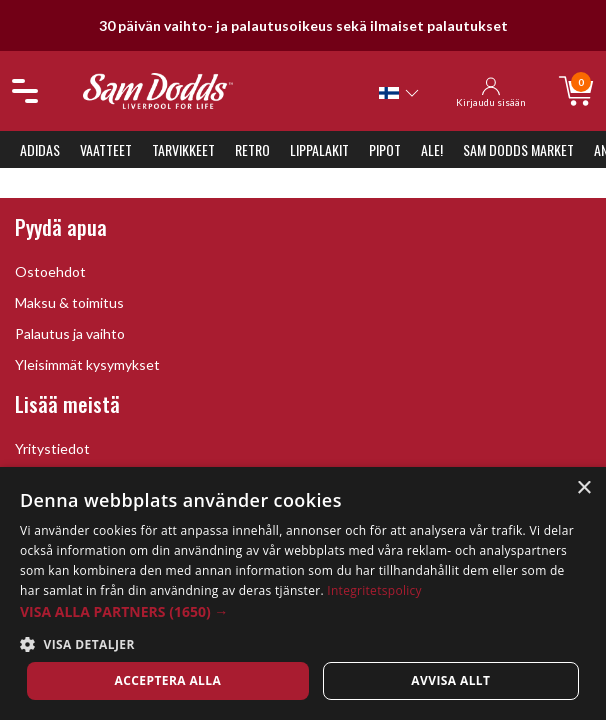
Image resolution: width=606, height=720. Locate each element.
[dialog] (303, 593)
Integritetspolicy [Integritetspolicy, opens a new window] (374, 590)
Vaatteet (106, 149)
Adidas (40, 149)
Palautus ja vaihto (70, 333)
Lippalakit (319, 149)
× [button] (583, 488)
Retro (252, 149)
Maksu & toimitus (69, 302)
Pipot (385, 149)
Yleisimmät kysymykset (87, 364)
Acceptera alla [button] (168, 680)
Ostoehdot (50, 271)
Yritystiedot (52, 448)
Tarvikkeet (183, 149)
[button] (303, 611)
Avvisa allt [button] (450, 680)
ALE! (432, 149)
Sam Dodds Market (518, 149)
